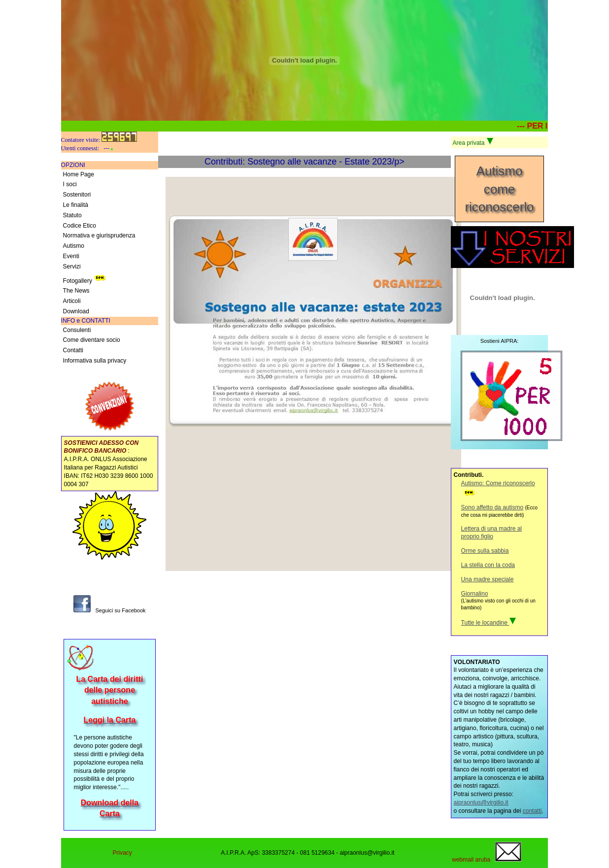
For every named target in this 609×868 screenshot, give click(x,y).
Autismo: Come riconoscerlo (498, 483)
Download (76, 311)
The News (76, 291)
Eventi (71, 256)
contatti (532, 811)
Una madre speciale (488, 579)
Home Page (79, 174)
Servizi (72, 267)
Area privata (473, 142)
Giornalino (475, 594)
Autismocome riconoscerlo (499, 189)
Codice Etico (80, 226)
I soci (70, 184)
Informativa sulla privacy (95, 361)
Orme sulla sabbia (485, 551)
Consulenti (77, 330)
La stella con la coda (488, 565)
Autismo (74, 246)
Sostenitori (77, 195)
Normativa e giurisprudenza (99, 235)
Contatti (73, 350)
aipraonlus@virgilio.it (481, 802)
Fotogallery (85, 279)
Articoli (72, 301)
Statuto (72, 215)
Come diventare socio (92, 340)
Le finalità (76, 205)
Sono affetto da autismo (492, 507)
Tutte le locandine (489, 623)
